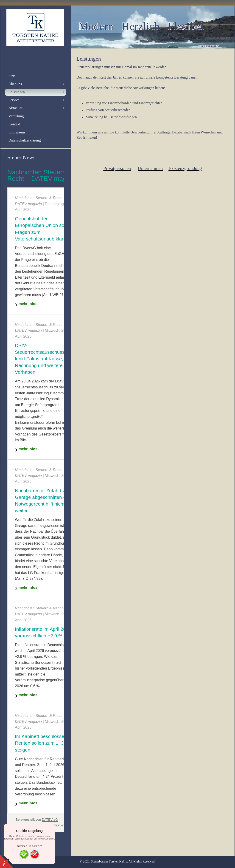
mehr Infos (28, 304)
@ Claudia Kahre (210, 46)
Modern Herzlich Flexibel (141, 26)
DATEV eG (50, 820)
